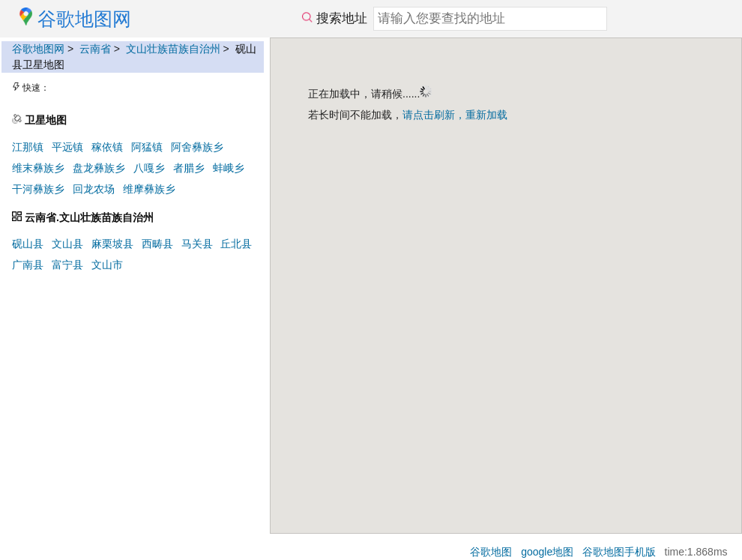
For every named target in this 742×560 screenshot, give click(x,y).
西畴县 (157, 244)
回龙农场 (94, 189)
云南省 (95, 49)
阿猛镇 (147, 147)
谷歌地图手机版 (619, 552)
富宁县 (67, 265)
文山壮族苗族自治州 (173, 49)
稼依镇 (107, 147)
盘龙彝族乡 (99, 168)
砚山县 (28, 244)
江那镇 (28, 147)
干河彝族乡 (38, 189)
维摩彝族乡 (149, 189)
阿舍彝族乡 (197, 147)
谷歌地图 (491, 552)
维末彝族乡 (38, 168)
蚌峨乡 (229, 168)
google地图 (547, 552)
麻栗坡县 (112, 244)
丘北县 (236, 244)
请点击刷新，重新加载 (455, 115)
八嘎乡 (149, 168)
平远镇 (67, 147)
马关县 (197, 244)
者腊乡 (189, 168)
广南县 (28, 265)
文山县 (67, 244)
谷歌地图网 (38, 49)
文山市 (107, 265)
